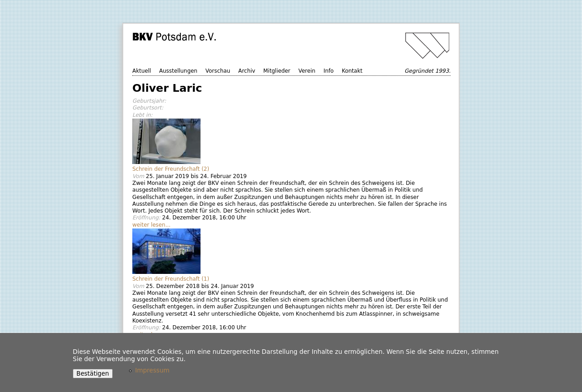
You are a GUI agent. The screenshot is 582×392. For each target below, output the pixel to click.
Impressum (152, 370)
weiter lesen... (151, 225)
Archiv (247, 71)
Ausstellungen (178, 71)
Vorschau (218, 71)
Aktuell (142, 71)
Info (329, 71)
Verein (307, 71)
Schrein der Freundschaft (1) (171, 279)
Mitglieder (277, 71)
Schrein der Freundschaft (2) (171, 169)
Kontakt (352, 71)
